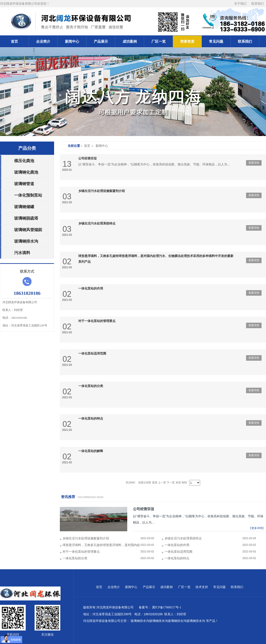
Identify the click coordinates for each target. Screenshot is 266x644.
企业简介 (43, 41)
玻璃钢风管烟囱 (28, 230)
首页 (14, 41)
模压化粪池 (24, 161)
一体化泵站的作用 (91, 288)
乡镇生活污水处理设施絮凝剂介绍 (102, 191)
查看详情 (254, 163)
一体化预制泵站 (28, 195)
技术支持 (202, 587)
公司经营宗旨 (88, 158)
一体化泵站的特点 (91, 419)
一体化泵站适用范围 (92, 354)
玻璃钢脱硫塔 (26, 218)
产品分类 (27, 148)
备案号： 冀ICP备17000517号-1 (161, 607)
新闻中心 (72, 41)
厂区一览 (158, 41)
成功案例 (130, 41)
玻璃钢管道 (24, 184)
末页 (178, 483)
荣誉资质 (187, 41)
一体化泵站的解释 (91, 451)
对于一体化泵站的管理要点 (97, 321)
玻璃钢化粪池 (26, 172)
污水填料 (22, 253)
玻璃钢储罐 (24, 207)
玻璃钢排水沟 (26, 241)
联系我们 (258, 4)
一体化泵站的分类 (91, 386)
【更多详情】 (257, 528)
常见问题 (216, 41)
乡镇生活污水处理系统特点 (97, 223)
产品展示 (101, 41)
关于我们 (241, 4)
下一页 (171, 483)
